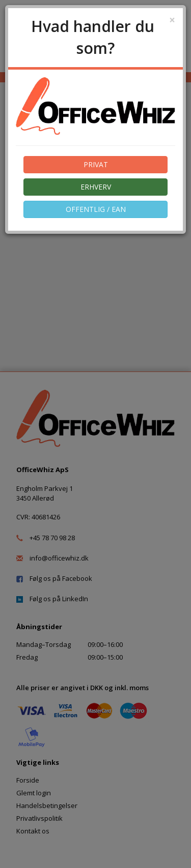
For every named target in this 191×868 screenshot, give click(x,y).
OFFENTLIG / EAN (96, 209)
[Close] (172, 20)
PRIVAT (96, 164)
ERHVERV (96, 187)
